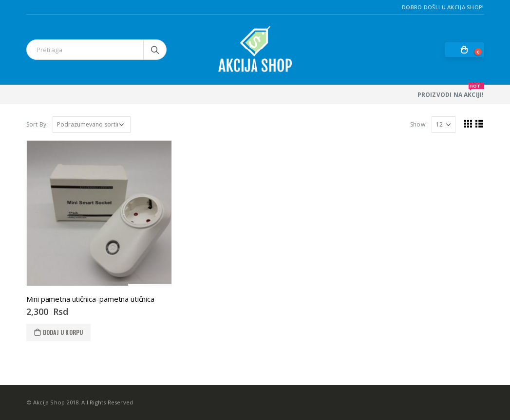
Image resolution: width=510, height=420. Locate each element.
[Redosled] (92, 125)
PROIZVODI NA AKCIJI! (451, 92)
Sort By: (37, 124)
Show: (418, 124)
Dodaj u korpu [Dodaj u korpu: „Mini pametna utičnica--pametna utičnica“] (63, 332)
